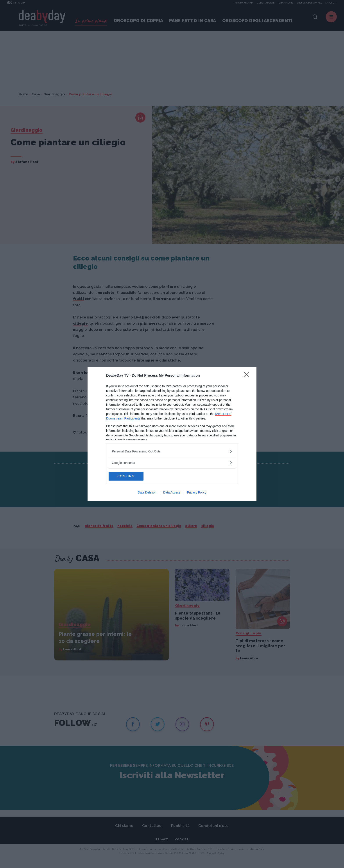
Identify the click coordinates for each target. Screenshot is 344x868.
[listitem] (172, 451)
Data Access (172, 492)
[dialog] (172, 434)
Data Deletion (147, 492)
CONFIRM (129, 476)
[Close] (248, 376)
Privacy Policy (197, 492)
